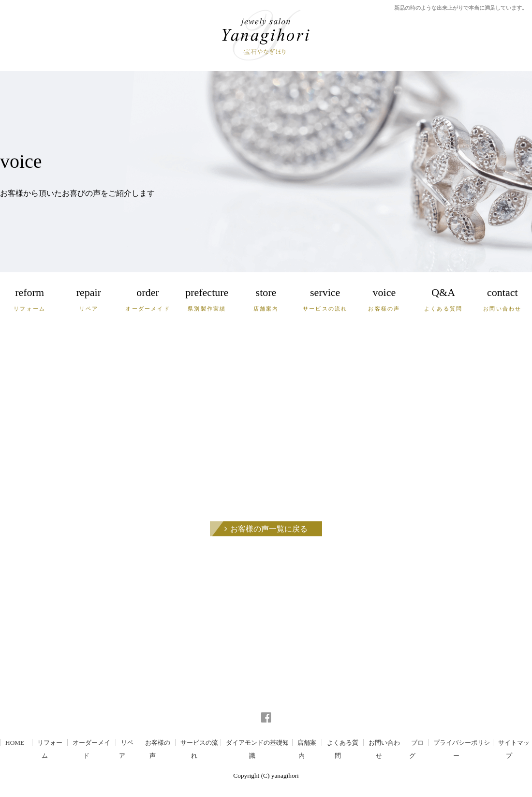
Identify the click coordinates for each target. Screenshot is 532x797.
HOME (15, 743)
